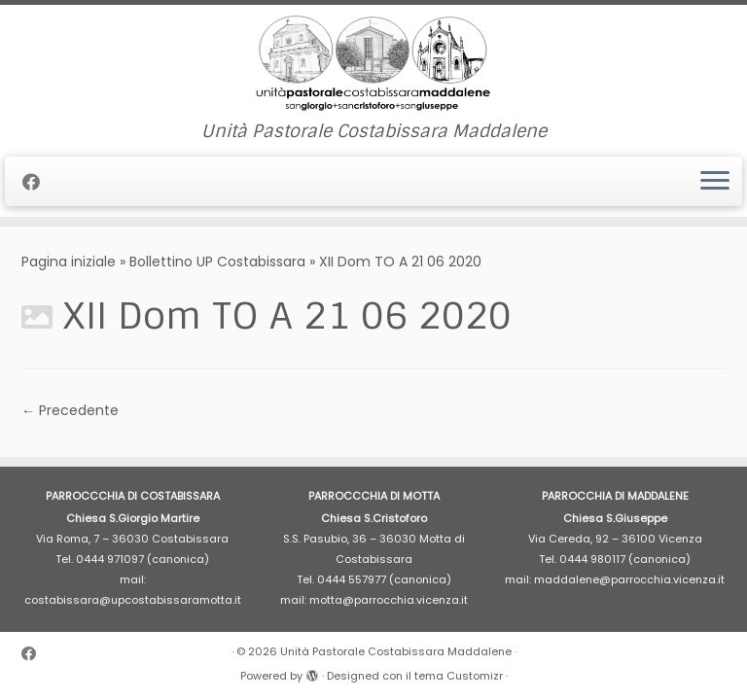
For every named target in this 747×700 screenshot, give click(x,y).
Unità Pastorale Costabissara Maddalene (396, 651)
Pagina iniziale (69, 262)
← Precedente (70, 410)
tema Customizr (459, 676)
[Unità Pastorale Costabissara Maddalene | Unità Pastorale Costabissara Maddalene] (373, 63)
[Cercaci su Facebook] (37, 182)
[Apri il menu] (715, 182)
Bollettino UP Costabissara (217, 262)
